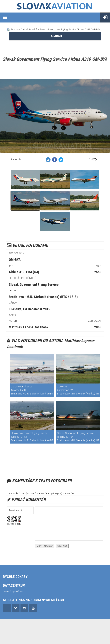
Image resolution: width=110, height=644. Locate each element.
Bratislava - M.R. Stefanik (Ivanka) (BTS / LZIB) (43, 297)
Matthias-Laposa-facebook (29, 327)
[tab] (55, 36)
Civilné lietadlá (29, 29)
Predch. (17, 159)
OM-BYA (15, 260)
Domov (15, 29)
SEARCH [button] (55, 36)
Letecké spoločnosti (14, 591)
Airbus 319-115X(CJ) (24, 272)
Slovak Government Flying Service (34, 284)
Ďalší (92, 159)
